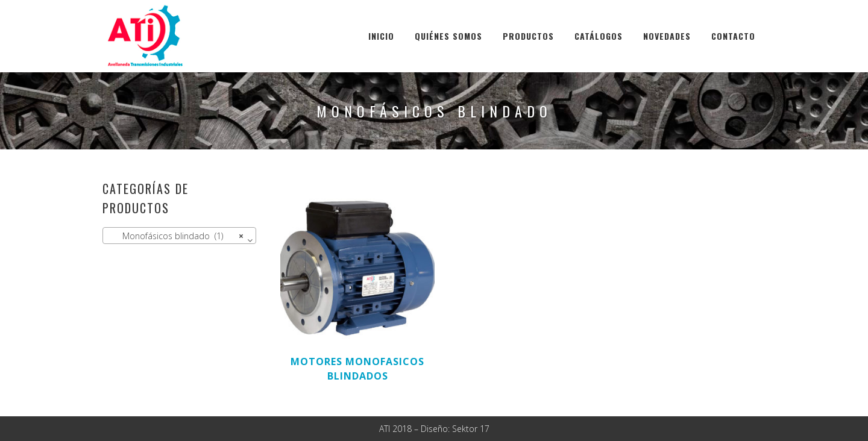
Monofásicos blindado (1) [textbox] (176, 236)
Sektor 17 (471, 429)
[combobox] (179, 236)
